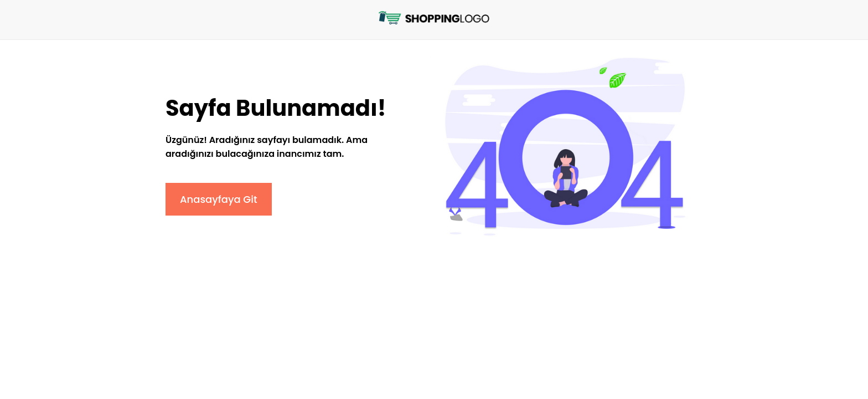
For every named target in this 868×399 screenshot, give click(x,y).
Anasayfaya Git (219, 199)
